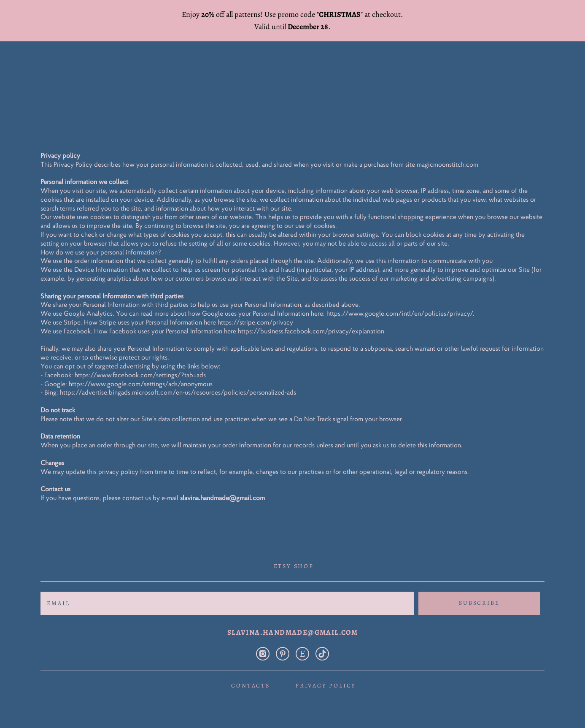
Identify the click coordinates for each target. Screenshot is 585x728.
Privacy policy (326, 678)
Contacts (250, 678)
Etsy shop (294, 559)
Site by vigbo (528, 708)
